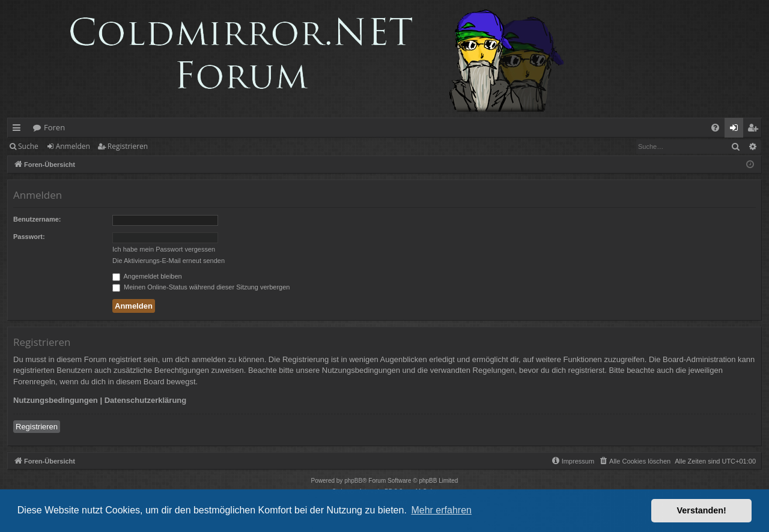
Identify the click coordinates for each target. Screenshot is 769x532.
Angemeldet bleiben (147, 276)
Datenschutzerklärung (146, 400)
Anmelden (73, 146)
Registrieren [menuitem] (755, 130)
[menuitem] (715, 128)
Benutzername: (37, 219)
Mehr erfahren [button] (441, 510)
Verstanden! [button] (702, 510)
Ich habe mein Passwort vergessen (164, 249)
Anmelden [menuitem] (737, 130)
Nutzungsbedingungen (56, 400)
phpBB (353, 481)
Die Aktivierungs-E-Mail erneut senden (169, 261)
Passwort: (29, 237)
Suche (28, 146)
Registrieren (128, 146)
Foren (54, 127)
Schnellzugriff (19, 130)
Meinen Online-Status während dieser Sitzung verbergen (201, 287)
